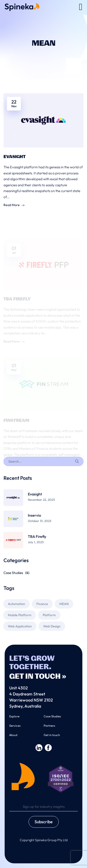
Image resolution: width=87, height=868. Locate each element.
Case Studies (16, 573)
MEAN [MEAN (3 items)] (64, 604)
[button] (81, 7)
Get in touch (52, 735)
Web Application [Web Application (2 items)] (20, 626)
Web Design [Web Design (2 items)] (52, 626)
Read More (14, 205)
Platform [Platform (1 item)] (49, 615)
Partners (49, 725)
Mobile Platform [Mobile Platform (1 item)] (20, 615)
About (13, 735)
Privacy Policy (44, 848)
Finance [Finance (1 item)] (42, 604)
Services (15, 725)
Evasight (14, 157)
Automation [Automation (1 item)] (16, 604)
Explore (14, 716)
